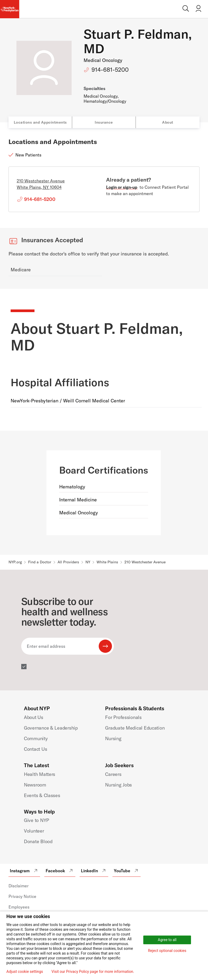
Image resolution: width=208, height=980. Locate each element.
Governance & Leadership (51, 728)
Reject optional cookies (167, 951)
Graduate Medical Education (135, 728)
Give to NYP (36, 820)
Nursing (113, 738)
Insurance (104, 122)
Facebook (60, 871)
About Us (34, 717)
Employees (19, 907)
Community (36, 738)
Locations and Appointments (40, 122)
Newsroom (35, 785)
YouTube (127, 871)
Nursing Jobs (118, 785)
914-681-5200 (110, 70)
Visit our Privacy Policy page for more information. (93, 972)
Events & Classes (42, 795)
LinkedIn (94, 871)
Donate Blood (38, 841)
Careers (113, 774)
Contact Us (35, 749)
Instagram (24, 871)
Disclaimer (19, 886)
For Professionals (123, 717)
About (168, 122)
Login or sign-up (122, 187)
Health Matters (40, 774)
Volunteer (34, 831)
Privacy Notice (22, 896)
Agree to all (167, 940)
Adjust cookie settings (25, 972)
